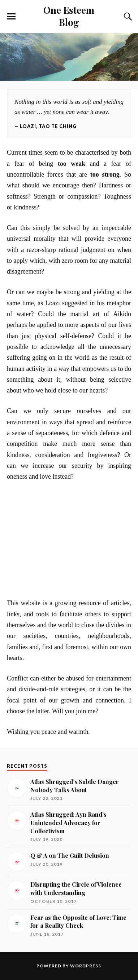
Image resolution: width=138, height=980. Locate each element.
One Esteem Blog (69, 16)
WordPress (86, 966)
